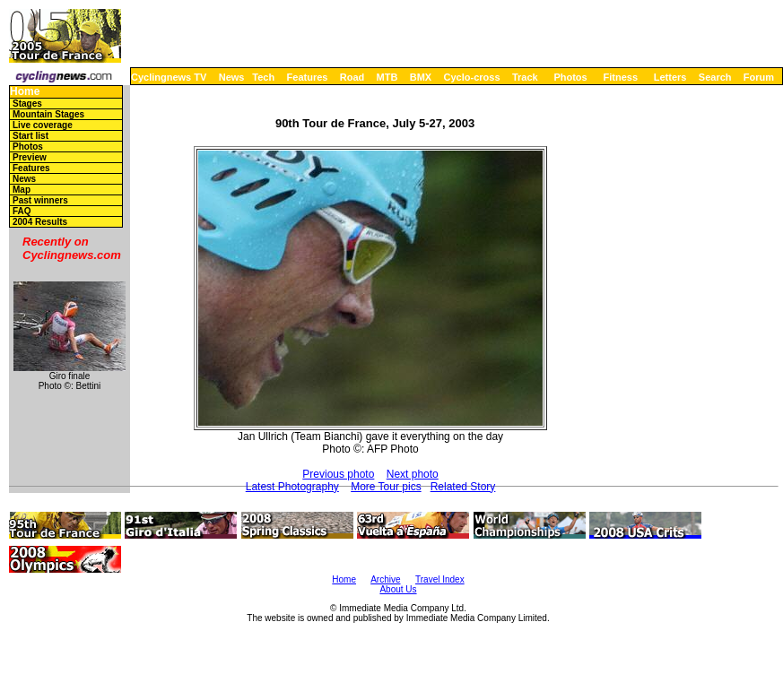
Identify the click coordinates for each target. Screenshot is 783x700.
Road (352, 77)
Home (25, 92)
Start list (30, 136)
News (232, 77)
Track (525, 77)
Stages (27, 104)
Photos (570, 77)
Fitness (620, 77)
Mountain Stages (48, 114)
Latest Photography (292, 487)
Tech (263, 77)
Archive (385, 579)
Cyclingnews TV (169, 77)
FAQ (22, 211)
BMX (421, 77)
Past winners (40, 200)
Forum (759, 77)
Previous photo (338, 474)
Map (22, 190)
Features (308, 77)
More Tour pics (386, 487)
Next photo (413, 474)
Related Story (463, 487)
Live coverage (43, 125)
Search (715, 77)
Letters (670, 77)
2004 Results (40, 222)
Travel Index (440, 579)
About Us (398, 589)
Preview (30, 157)
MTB (387, 77)
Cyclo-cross (472, 77)
